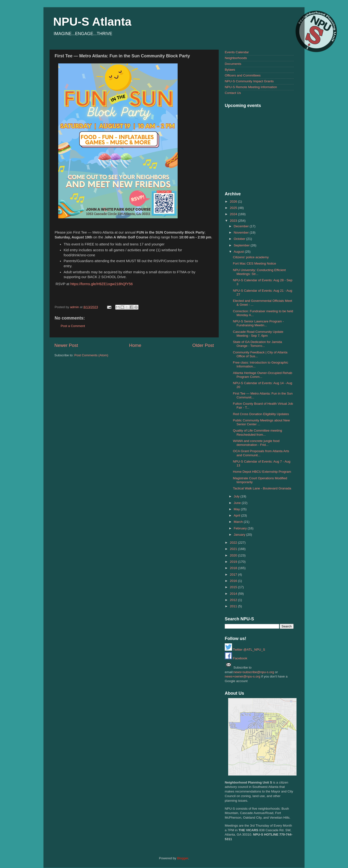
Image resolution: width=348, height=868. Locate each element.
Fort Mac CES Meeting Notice (255, 263)
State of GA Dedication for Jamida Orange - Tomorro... (257, 344)
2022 (234, 543)
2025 (234, 208)
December (242, 226)
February (241, 528)
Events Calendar (237, 52)
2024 (234, 214)
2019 (234, 562)
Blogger (183, 858)
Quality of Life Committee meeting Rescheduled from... (257, 432)
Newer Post (66, 345)
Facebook (236, 658)
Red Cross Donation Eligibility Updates (261, 414)
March (239, 522)
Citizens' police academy (251, 257)
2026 (234, 202)
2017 (234, 575)
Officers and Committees (243, 75)
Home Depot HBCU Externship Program (262, 472)
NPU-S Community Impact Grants (249, 81)
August (239, 252)
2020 (234, 555)
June (238, 503)
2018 (234, 568)
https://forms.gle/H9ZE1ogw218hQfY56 (101, 284)
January (240, 535)
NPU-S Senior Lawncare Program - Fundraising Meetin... (258, 323)
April (237, 515)
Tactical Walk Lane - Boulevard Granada (262, 488)
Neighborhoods (236, 58)
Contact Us (233, 93)
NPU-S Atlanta (92, 22)
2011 (234, 606)
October (240, 239)
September (242, 245)
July (237, 496)
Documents (233, 64)
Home (135, 345)
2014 (234, 594)
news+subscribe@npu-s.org (254, 672)
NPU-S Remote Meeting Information (251, 87)
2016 (234, 581)
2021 (234, 549)
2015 (234, 587)
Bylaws (230, 70)
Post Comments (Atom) (91, 355)
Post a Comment (73, 326)
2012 (234, 600)
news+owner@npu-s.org (243, 676)
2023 (234, 221)
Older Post (203, 345)
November (242, 232)
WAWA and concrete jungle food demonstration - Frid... (256, 443)
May (237, 509)
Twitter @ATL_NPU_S (245, 650)
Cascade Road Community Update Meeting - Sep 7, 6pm (258, 334)
